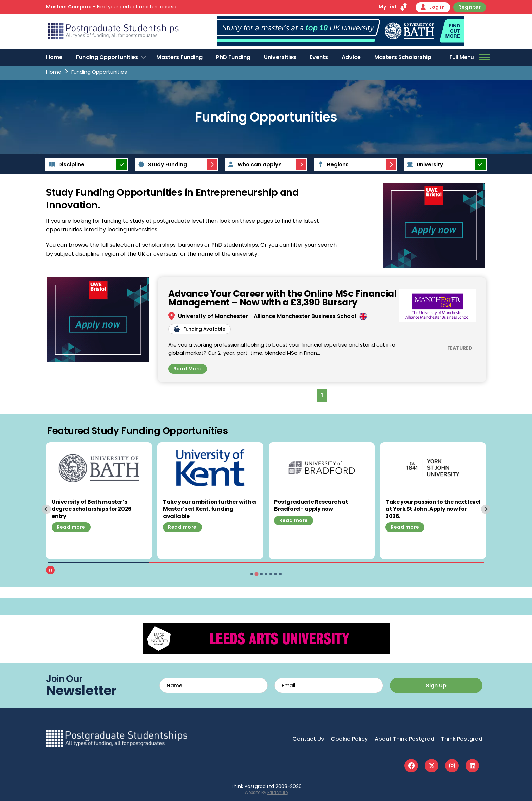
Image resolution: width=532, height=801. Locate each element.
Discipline (65, 164)
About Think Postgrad (404, 739)
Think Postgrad (462, 739)
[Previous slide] (46, 509)
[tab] (252, 574)
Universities (280, 57)
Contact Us (308, 739)
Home (54, 57)
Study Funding (161, 164)
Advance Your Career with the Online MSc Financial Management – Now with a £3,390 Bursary (282, 298)
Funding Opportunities (107, 57)
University (424, 164)
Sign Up (436, 685)
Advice (351, 57)
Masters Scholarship (403, 57)
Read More (188, 369)
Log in (433, 7)
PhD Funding (233, 57)
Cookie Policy (349, 739)
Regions (332, 164)
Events (319, 57)
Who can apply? (253, 164)
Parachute (278, 793)
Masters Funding (179, 57)
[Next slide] (486, 509)
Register (470, 7)
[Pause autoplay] (50, 570)
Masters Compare (69, 7)
